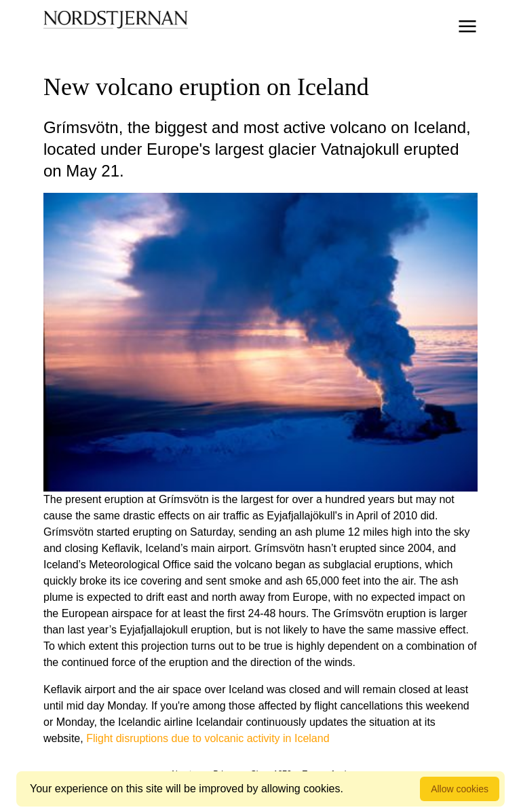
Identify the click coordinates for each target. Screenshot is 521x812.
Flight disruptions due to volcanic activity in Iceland (208, 738)
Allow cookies (460, 789)
